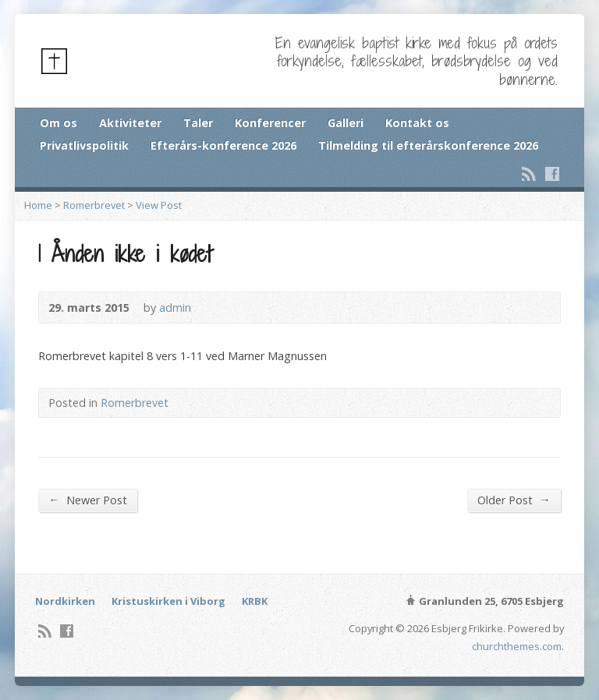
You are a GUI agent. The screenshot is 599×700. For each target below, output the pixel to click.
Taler (198, 123)
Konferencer (270, 123)
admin (175, 308)
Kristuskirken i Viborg (168, 601)
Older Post (514, 500)
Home (38, 205)
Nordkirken (65, 601)
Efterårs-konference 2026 (223, 145)
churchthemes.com (517, 646)
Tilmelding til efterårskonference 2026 (428, 145)
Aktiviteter (130, 123)
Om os (58, 123)
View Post (159, 205)
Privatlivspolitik (84, 145)
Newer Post (87, 500)
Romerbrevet (94, 205)
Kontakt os (417, 123)
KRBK (255, 601)
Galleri (346, 123)
